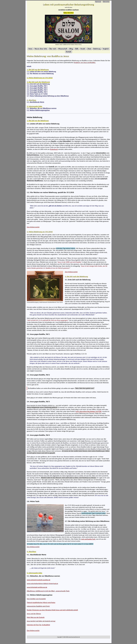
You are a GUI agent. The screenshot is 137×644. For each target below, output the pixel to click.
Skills (77, 49)
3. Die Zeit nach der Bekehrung (38, 82)
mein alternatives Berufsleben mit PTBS (89, 411)
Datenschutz (106, 2)
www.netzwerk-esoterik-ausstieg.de (39, 580)
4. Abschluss (31, 100)
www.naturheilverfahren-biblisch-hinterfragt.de (42, 584)
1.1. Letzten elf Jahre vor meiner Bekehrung (43, 124)
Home (30, 49)
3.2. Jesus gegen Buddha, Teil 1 (38, 334)
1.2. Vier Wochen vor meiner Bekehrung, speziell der (50, 192)
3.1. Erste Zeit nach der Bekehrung (78, 280)
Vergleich (106, 49)
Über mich (53, 49)
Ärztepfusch (54, 149)
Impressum (98, 2)
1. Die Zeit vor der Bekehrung (38, 69)
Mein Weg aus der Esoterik (36, 617)
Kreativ (83, 49)
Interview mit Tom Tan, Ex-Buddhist (38, 625)
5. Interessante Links (34, 106)
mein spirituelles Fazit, (88, 539)
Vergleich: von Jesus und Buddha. (85, 63)
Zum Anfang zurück (33, 227)
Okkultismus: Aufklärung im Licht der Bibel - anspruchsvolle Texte (48, 591)
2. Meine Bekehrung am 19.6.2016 (40, 78)
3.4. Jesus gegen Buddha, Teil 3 (38, 402)
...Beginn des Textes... (29, 54)
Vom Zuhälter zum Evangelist (36, 599)
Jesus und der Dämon (34, 614)
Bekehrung (97, 49)
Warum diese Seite (41, 49)
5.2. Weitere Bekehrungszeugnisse (40, 595)
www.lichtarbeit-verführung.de (37, 587)
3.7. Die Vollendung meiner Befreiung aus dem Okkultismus (87, 521)
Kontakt (69, 52)
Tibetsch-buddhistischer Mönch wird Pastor (41, 603)
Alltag (71, 49)
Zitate (89, 49)
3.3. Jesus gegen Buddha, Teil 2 (38, 375)
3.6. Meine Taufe (33, 501)
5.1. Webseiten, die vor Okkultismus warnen (43, 576)
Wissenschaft (63, 49)
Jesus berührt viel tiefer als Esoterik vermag (41, 621)
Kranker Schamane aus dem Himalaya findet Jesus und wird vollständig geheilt (52, 610)
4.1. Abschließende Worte (37, 555)
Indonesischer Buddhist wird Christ (38, 606)
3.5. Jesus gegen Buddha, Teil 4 (38, 435)
